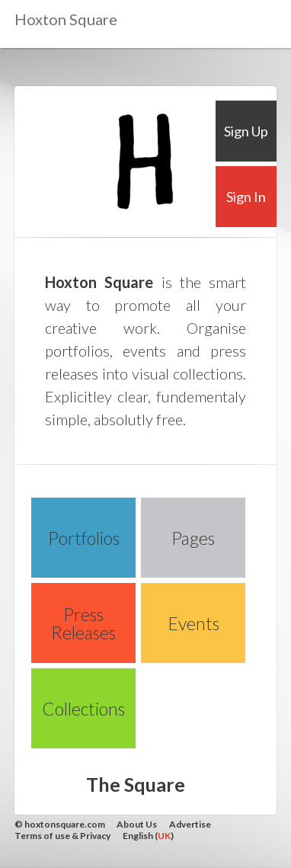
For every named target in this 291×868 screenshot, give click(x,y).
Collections (83, 709)
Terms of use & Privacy (62, 836)
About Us (137, 824)
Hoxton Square (66, 19)
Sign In (246, 197)
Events (193, 623)
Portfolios (84, 538)
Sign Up (246, 131)
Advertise (190, 824)
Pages (193, 538)
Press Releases (83, 623)
